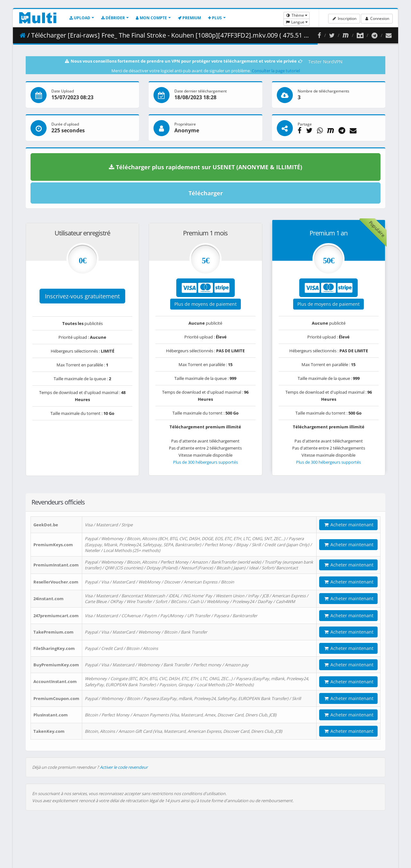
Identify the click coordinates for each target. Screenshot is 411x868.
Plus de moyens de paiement (205, 304)
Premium (189, 18)
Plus (215, 18)
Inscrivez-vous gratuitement (82, 296)
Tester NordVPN (325, 61)
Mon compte (151, 18)
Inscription (344, 18)
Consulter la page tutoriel (276, 71)
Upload (80, 18)
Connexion (377, 18)
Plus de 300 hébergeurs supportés (205, 462)
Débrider (113, 18)
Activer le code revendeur (124, 767)
